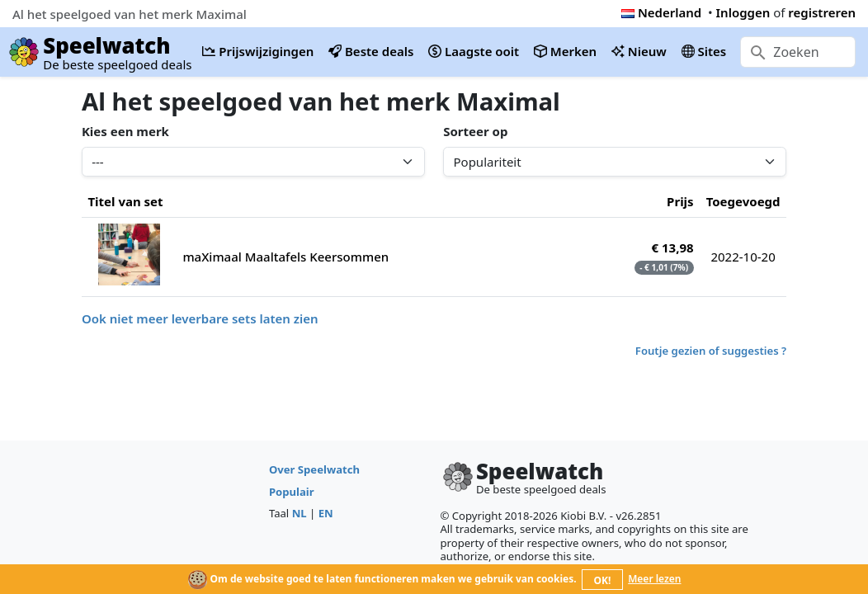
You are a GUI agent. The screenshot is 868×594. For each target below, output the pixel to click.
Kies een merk (125, 131)
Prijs (680, 201)
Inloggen (743, 12)
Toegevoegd (743, 201)
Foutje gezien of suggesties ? (711, 351)
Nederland (661, 12)
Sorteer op (475, 131)
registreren (822, 12)
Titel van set (125, 201)
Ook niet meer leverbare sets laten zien (200, 318)
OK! (603, 580)
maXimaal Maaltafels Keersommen (285, 257)
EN (326, 513)
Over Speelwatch (314, 469)
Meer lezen (654, 579)
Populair (292, 492)
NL (300, 513)
